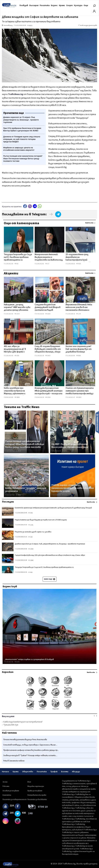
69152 (18, 495)
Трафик (54, 772)
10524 (48, 397)
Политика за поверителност (15, 800)
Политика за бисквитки (37, 800)
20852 (79, 397)
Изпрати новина (97, 422)
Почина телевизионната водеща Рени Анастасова (25, 740)
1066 (31, 560)
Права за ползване (35, 791)
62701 (17, 662)
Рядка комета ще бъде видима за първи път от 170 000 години (41, 520)
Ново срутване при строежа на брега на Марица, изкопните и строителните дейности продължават (17, 391)
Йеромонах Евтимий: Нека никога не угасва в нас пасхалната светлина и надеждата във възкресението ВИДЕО (79, 308)
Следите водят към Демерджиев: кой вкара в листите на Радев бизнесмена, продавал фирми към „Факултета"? (48, 308)
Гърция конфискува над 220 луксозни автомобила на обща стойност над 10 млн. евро (50, 555)
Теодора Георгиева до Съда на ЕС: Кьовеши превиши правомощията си (18, 257)
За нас (5, 782)
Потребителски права (37, 795)
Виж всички (89, 223)
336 (30, 513)
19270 (17, 314)
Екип (29, 782)
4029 (78, 264)
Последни (8, 502)
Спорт (69, 5)
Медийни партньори (36, 786)
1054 (31, 549)
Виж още (50, 579)
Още (86, 5)
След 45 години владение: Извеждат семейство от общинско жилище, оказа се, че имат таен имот (48, 349)
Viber (30, 206)
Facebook (25, 206)
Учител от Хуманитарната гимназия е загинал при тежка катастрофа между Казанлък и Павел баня (80, 391)
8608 (78, 356)
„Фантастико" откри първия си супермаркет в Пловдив (29, 659)
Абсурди (76, 772)
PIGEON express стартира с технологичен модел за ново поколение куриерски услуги (73, 488)
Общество (28, 772)
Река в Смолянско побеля (14, 761)
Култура (78, 5)
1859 (17, 356)
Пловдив (24, 5)
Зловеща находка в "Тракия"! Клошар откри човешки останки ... (30, 755)
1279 (78, 314)
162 (30, 537)
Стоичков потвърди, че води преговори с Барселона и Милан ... (30, 745)
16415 (48, 356)
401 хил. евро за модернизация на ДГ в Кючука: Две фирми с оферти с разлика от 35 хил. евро (16, 349)
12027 (65, 451)
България (34, 5)
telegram (35, 206)
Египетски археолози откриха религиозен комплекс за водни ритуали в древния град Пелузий (53, 508)
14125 (65, 495)
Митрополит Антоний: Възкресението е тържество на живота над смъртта (49, 257)
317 (47, 264)
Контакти (7, 795)
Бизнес (54, 5)
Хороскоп (8, 672)
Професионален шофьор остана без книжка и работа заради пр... (31, 750)
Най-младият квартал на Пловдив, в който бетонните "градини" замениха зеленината (26, 488)
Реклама (6, 786)
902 (16, 264)
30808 (17, 397)
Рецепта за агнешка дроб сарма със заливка (33, 532)
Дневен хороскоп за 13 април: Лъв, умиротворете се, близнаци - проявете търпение (50, 544)
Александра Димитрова (88, 25)
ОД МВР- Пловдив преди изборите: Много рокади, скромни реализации (70, 446)
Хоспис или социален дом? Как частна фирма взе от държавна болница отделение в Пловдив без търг (79, 349)
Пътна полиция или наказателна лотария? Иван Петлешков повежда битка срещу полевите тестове (25, 444)
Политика (45, 5)
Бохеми (65, 772)
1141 (31, 525)
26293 (48, 314)
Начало (5, 772)
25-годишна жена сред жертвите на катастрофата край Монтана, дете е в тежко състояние (79, 257)
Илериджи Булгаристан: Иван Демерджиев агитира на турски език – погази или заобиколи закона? (49, 391)
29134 (18, 451)
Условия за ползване (11, 791)
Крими (62, 5)
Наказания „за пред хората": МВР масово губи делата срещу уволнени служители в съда (17, 308)
